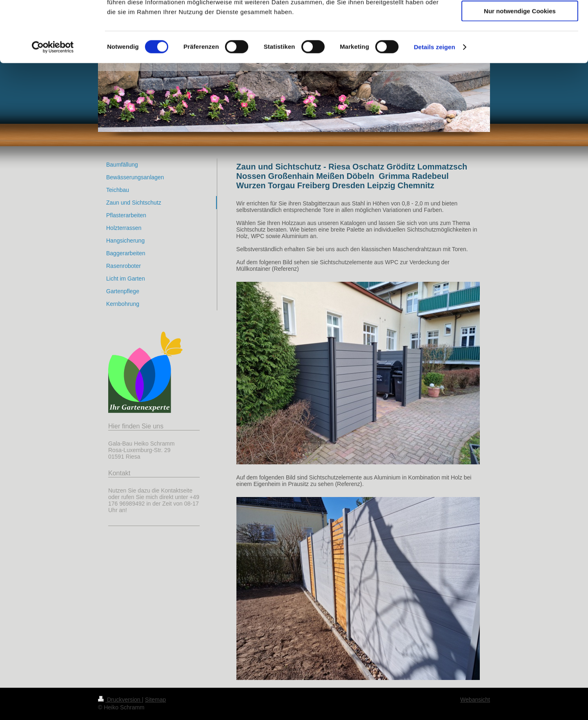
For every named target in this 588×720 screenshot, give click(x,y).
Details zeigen (434, 104)
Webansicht (475, 700)
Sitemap (155, 700)
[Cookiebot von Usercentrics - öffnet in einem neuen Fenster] (53, 104)
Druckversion (120, 700)
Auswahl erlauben (520, 44)
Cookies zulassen (520, 20)
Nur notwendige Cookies (520, 68)
